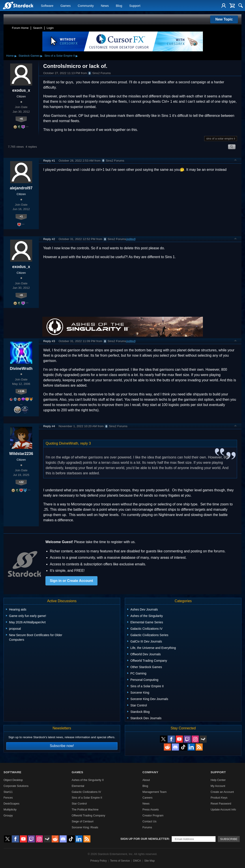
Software (47, 6)
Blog (119, 6)
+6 (21, 119)
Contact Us (149, 821)
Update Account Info (223, 809)
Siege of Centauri (83, 821)
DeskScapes (11, 804)
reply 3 (86, 443)
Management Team (154, 792)
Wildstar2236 (21, 454)
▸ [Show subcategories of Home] (16, 56)
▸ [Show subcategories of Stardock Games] (41, 56)
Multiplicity (10, 809)
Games (65, 6)
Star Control (79, 804)
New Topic (224, 19)
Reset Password (221, 804)
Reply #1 (49, 161)
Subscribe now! (62, 746)
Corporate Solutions (16, 786)
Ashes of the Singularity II (88, 780)
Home (10, 56)
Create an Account (222, 792)
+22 (21, 482)
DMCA (137, 861)
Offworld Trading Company (88, 815)
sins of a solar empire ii (221, 139)
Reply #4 (49, 426)
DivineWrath (21, 369)
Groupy (8, 815)
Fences (8, 798)
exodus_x (21, 90)
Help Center (218, 780)
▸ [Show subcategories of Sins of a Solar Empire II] (77, 56)
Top (236, 160)
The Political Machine (85, 809)
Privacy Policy (98, 861)
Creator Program (153, 815)
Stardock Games (29, 56)
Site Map (149, 861)
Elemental (78, 786)
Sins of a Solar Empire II (60, 56)
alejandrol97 (21, 188)
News (105, 6)
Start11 (8, 792)
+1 (21, 216)
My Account (218, 786)
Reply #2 (49, 239)
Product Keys (219, 798)
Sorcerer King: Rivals (85, 827)
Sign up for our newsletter (145, 839)
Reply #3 (49, 341)
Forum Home (20, 28)
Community (86, 6)
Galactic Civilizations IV (86, 792)
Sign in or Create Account (71, 581)
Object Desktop (13, 780)
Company (150, 772)
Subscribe (229, 839)
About (146, 780)
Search (38, 28)
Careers (148, 798)
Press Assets (151, 809)
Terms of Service (120, 861)
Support (135, 6)
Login (50, 28)
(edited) (131, 239)
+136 (21, 391)
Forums (147, 827)
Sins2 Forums (99, 73)
